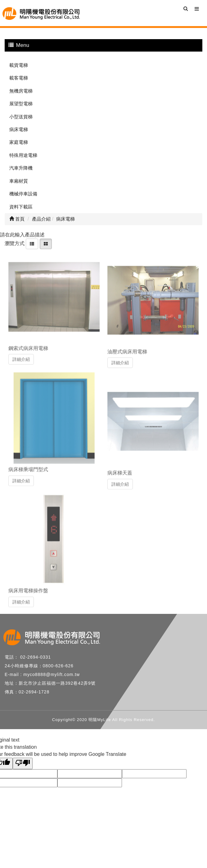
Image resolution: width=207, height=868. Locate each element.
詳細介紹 (21, 358)
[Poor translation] (23, 763)
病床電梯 (19, 129)
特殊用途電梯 (23, 155)
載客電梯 (19, 78)
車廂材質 (19, 181)
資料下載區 (21, 207)
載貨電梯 (19, 65)
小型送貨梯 (21, 117)
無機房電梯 (21, 91)
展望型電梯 (21, 104)
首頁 (17, 219)
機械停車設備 (23, 194)
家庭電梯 (19, 142)
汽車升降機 (21, 168)
